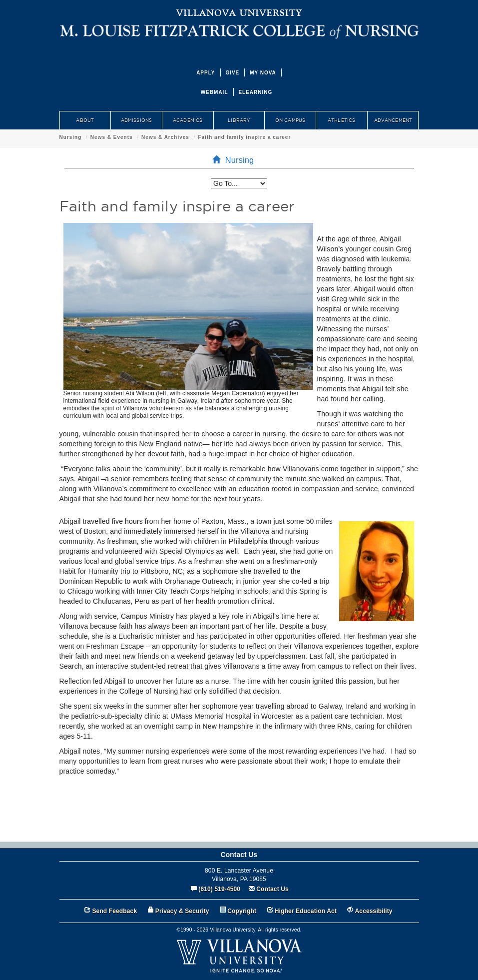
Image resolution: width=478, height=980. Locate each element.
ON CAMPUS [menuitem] (290, 120)
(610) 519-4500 (219, 889)
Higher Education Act (306, 911)
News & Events (112, 137)
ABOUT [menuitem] (85, 120)
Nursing (71, 137)
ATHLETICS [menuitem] (341, 120)
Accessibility (374, 911)
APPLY (206, 73)
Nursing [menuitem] (236, 160)
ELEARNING (255, 92)
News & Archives (165, 137)
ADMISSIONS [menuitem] (136, 120)
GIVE (232, 73)
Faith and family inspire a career (244, 137)
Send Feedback (114, 911)
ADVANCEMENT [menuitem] (393, 120)
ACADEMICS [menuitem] (188, 120)
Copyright (242, 911)
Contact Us (272, 889)
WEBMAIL (215, 92)
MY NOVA (263, 73)
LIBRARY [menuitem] (239, 120)
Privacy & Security (182, 911)
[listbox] (239, 183)
